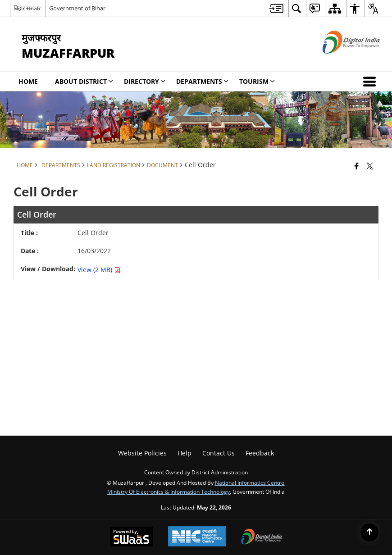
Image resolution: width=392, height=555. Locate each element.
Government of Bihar (77, 8)
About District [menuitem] (84, 81)
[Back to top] (369, 532)
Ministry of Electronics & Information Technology (169, 491)
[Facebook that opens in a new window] (357, 166)
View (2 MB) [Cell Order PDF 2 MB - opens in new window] (99, 270)
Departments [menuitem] (202, 81)
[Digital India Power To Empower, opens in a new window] (262, 537)
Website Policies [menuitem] (142, 453)
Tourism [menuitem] (257, 81)
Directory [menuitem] (145, 81)
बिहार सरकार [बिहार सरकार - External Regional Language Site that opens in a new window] (27, 8)
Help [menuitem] (185, 453)
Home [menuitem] (28, 81)
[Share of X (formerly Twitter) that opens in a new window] (370, 166)
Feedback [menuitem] (260, 453)
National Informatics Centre (250, 482)
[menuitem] (276, 8)
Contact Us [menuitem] (219, 453)
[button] (371, 82)
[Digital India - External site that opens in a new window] (340, 61)
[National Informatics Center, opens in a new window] (197, 537)
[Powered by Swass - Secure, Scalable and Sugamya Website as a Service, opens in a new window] (131, 537)
